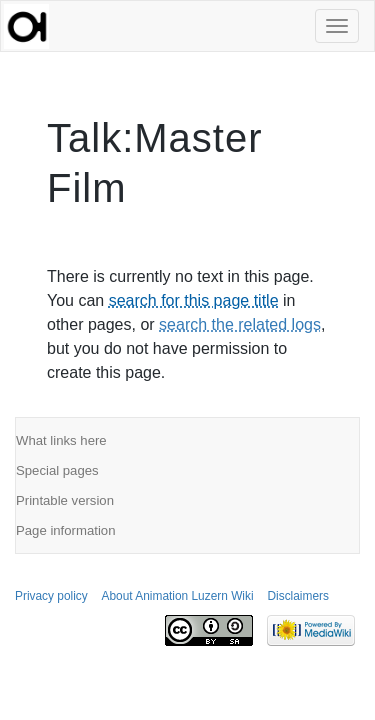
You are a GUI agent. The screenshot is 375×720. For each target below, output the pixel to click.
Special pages (57, 470)
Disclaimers (297, 596)
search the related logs (240, 324)
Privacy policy (51, 596)
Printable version (65, 500)
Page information (65, 530)
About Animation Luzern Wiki (178, 596)
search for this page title (194, 300)
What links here (61, 440)
